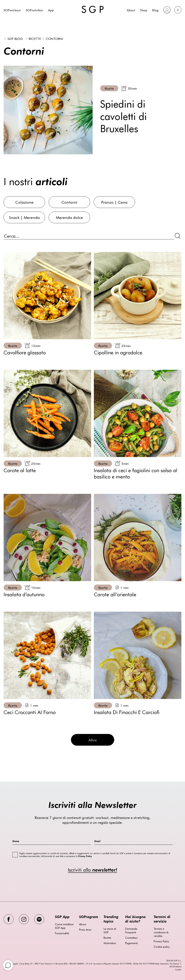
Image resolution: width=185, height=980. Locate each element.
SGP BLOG (15, 39)
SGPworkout (12, 10)
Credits (178, 969)
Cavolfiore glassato (25, 352)
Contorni (54, 39)
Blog (155, 10)
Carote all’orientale (115, 594)
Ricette (35, 39)
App (51, 10)
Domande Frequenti (131, 930)
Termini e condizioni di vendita (161, 932)
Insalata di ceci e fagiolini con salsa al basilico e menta (136, 473)
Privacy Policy (161, 941)
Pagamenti (131, 943)
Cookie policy (162, 947)
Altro (93, 740)
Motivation (110, 943)
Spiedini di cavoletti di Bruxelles (123, 116)
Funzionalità (62, 933)
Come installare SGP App (64, 926)
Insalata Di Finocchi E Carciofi (127, 712)
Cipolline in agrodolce (118, 352)
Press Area (85, 930)
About (131, 10)
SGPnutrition (34, 10)
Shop (144, 10)
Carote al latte (20, 470)
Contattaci (131, 938)
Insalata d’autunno (24, 594)
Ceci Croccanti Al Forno (30, 712)
